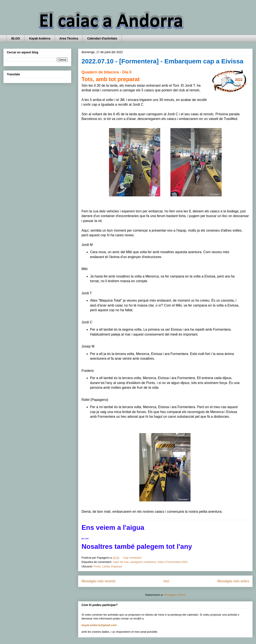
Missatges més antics (233, 581)
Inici (166, 581)
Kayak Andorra (40, 38)
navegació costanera (143, 562)
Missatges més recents (98, 581)
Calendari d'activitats (102, 38)
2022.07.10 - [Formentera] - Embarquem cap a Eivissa (162, 61)
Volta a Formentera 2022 (172, 562)
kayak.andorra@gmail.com (99, 625)
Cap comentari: (133, 558)
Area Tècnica (69, 38)
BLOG (16, 38)
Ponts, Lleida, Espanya (108, 566)
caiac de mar (121, 562)
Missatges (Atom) (175, 595)
